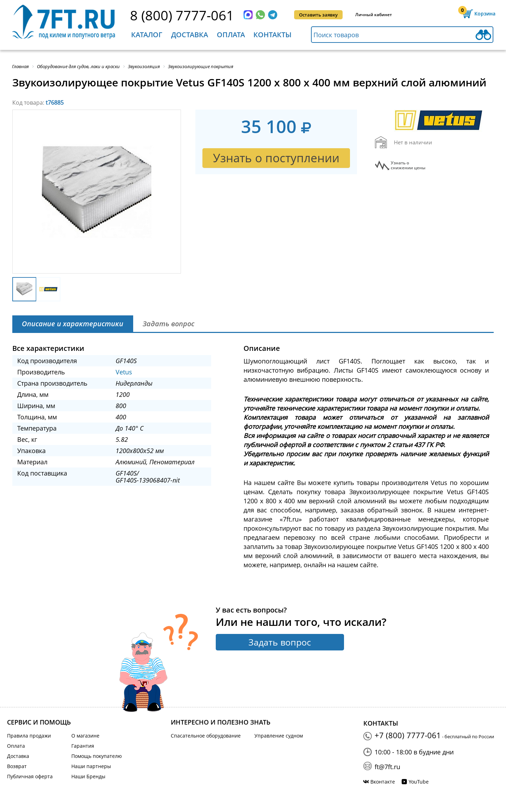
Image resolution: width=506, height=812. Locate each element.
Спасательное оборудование (206, 736)
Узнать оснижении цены (408, 165)
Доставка (190, 35)
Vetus (124, 372)
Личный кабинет (374, 15)
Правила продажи (29, 736)
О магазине (85, 736)
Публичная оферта (30, 776)
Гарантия (83, 746)
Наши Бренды (88, 776)
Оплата (231, 35)
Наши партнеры (91, 766)
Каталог (147, 35)
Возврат (17, 766)
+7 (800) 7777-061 (408, 735)
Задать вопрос (280, 642)
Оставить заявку (318, 15)
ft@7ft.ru (387, 767)
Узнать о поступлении (276, 158)
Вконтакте (383, 782)
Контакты (273, 35)
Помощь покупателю (97, 756)
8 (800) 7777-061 (182, 15)
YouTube (419, 782)
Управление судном (279, 736)
